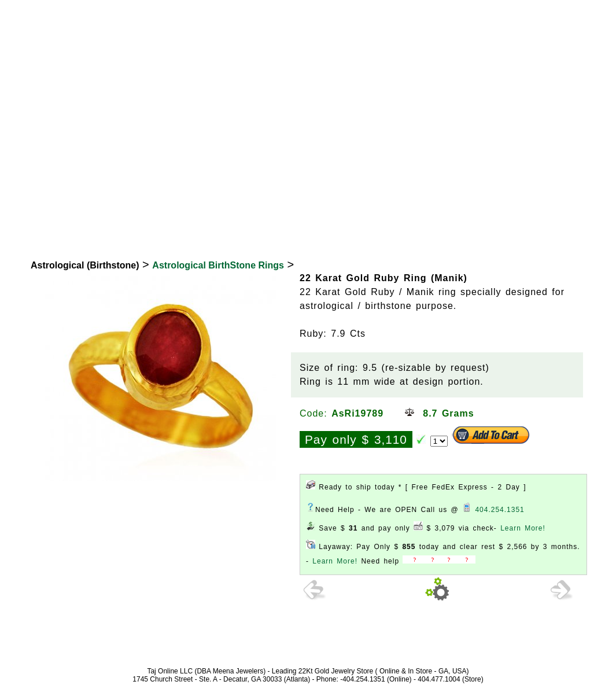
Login (500, 14)
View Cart (544, 14)
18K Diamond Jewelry (183, 221)
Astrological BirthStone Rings (218, 265)
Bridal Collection (299, 221)
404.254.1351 (499, 510)
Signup (591, 14)
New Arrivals (388, 221)
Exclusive (467, 221)
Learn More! (523, 528)
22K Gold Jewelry (69, 221)
